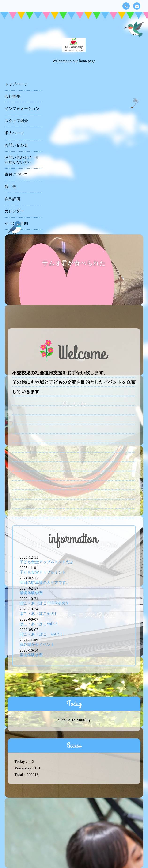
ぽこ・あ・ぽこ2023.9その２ (45, 603)
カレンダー (14, 211)
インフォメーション (22, 109)
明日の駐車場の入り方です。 (45, 583)
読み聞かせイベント (37, 644)
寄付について (16, 174)
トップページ (16, 84)
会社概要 (12, 96)
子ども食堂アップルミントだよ (47, 562)
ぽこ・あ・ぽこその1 (38, 614)
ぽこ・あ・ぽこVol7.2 (38, 624)
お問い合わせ (16, 145)
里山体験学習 (31, 655)
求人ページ (14, 133)
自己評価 (12, 199)
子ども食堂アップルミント (43, 572)
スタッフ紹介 (16, 121)
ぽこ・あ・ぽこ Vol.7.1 (41, 634)
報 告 (11, 187)
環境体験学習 (31, 593)
